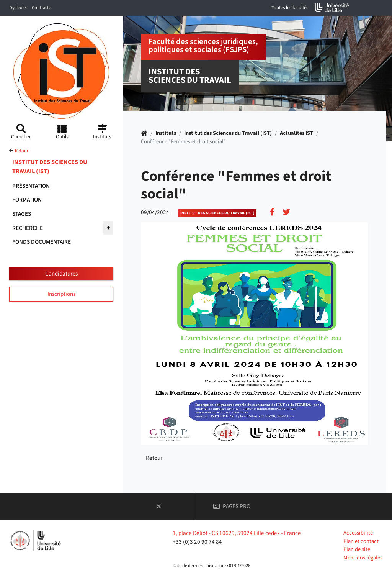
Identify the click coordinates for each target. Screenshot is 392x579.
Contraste (41, 8)
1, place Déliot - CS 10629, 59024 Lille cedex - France (237, 533)
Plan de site (357, 549)
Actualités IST (296, 133)
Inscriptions (61, 294)
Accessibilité (358, 533)
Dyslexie (17, 8)
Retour (22, 151)
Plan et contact (361, 541)
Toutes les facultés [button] (290, 8)
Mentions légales (363, 558)
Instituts (166, 133)
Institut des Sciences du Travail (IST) (228, 133)
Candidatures (61, 274)
